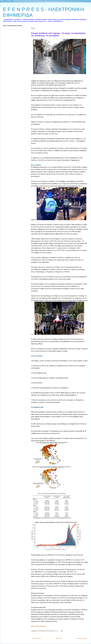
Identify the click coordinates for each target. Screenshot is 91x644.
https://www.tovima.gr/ (38, 626)
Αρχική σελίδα (59, 638)
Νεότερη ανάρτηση (37, 638)
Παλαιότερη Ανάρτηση (82, 638)
